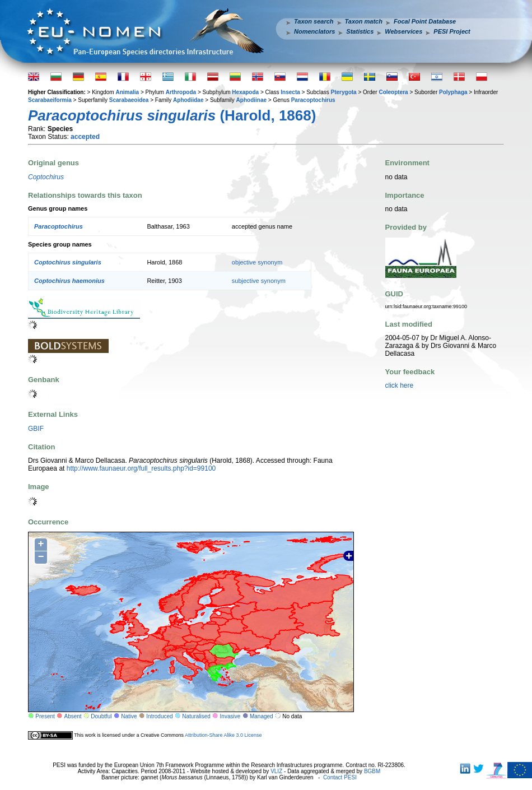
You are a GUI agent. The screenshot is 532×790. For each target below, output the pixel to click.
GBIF (36, 429)
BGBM (372, 771)
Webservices (403, 31)
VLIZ (276, 771)
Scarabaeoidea (129, 100)
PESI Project (452, 31)
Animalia (127, 92)
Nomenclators (314, 31)
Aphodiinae (251, 100)
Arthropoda (181, 92)
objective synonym (257, 262)
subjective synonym (259, 281)
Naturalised (196, 716)
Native (129, 716)
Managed (262, 716)
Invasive (230, 716)
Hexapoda (245, 92)
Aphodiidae (188, 100)
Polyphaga (453, 92)
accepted (85, 137)
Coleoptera (393, 92)
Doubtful (101, 716)
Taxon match (364, 21)
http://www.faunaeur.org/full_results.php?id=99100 (141, 468)
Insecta (290, 92)
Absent (73, 716)
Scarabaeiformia (50, 100)
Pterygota (344, 92)
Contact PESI (340, 777)
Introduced (159, 716)
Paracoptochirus (313, 100)
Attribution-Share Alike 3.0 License (223, 735)
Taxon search (314, 21)
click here (400, 385)
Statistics (360, 31)
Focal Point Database (425, 21)
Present (45, 716)
